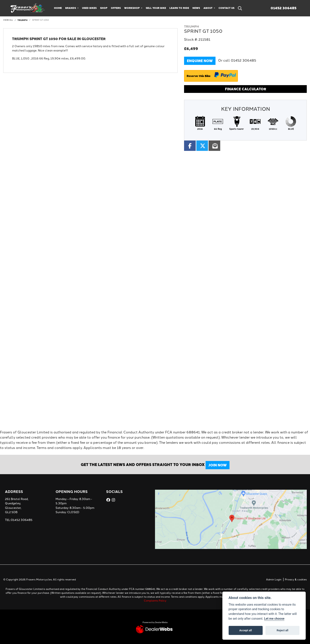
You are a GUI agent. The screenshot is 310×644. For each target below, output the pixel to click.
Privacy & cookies (296, 580)
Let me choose (274, 619)
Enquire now (200, 61)
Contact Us (226, 8)
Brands (71, 8)
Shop (104, 8)
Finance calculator (246, 89)
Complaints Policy (155, 601)
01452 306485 (284, 8)
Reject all (282, 630)
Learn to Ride (179, 8)
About (208, 8)
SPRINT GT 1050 (40, 20)
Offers (116, 8)
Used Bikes (89, 8)
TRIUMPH (22, 20)
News (196, 8)
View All (8, 20)
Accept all (246, 630)
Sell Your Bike (156, 8)
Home (58, 8)
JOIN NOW (220, 465)
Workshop (132, 8)
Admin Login (274, 580)
